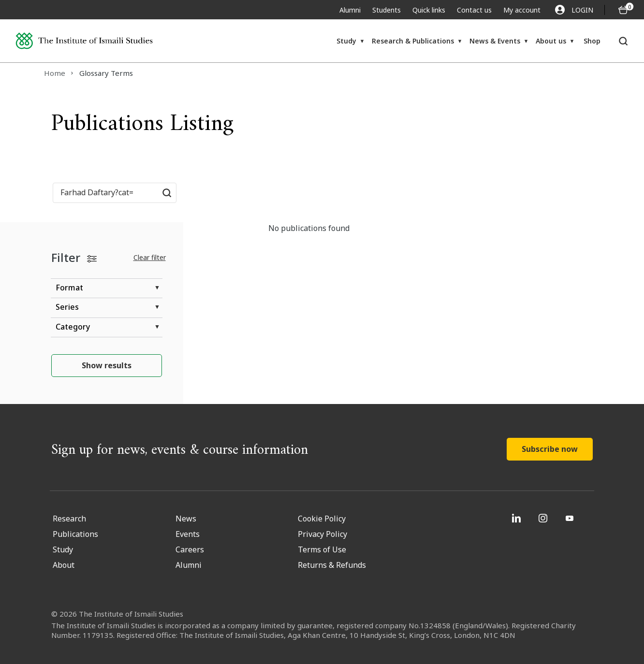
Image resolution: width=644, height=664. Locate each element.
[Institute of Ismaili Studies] (84, 41)
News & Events (495, 41)
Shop (592, 41)
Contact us (474, 10)
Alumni (350, 10)
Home (55, 73)
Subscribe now (550, 449)
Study (346, 41)
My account (522, 10)
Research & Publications (413, 41)
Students (387, 10)
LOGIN (574, 10)
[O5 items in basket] (623, 10)
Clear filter (150, 257)
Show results (107, 365)
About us (551, 41)
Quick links (429, 10)
